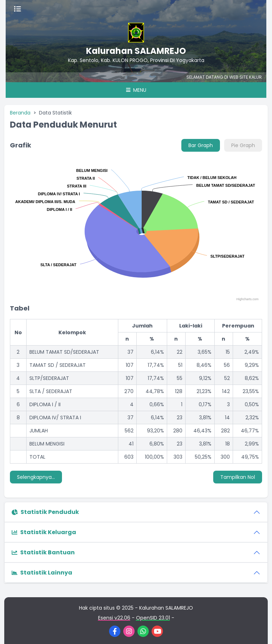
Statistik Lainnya (42, 573)
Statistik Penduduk (45, 512)
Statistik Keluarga (44, 532)
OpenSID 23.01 (153, 618)
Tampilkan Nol (238, 477)
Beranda (20, 113)
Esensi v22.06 (114, 618)
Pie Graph (243, 145)
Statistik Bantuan (43, 552)
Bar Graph (201, 145)
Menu (136, 90)
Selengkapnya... (36, 477)
